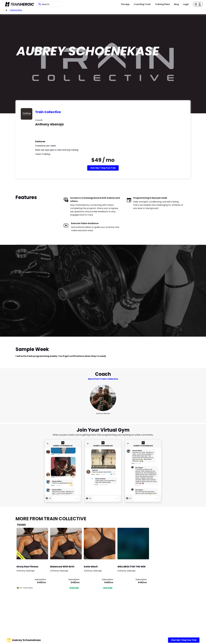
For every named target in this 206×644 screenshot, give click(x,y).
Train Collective (48, 112)
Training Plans (162, 4)
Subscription (40, 579)
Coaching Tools (142, 4)
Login (186, 4)
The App (125, 4)
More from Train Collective (103, 379)
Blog (176, 4)
